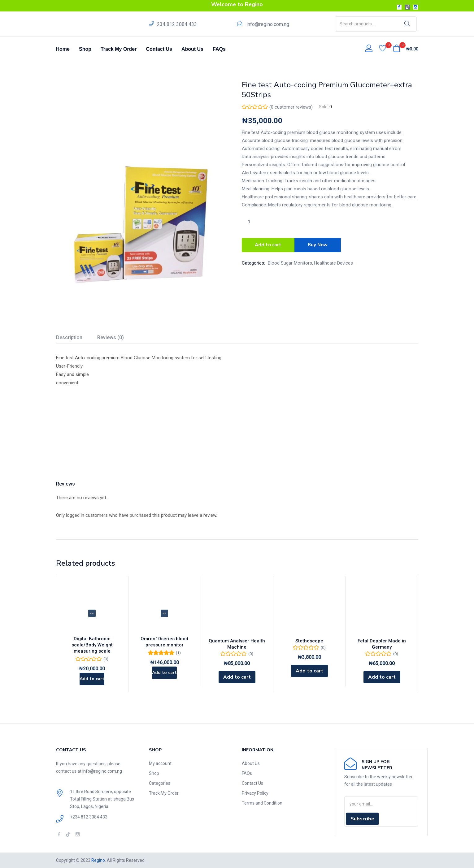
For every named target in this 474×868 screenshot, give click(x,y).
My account (160, 763)
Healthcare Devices (333, 261)
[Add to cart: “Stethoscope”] (309, 671)
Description (69, 337)
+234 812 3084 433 (89, 817)
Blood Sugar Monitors (290, 261)
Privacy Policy (255, 793)
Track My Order (119, 49)
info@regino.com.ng (268, 24)
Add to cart (268, 244)
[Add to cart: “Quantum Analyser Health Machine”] (237, 677)
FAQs (219, 49)
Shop (85, 49)
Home (63, 49)
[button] (406, 49)
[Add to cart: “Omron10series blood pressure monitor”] (165, 677)
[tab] (77, 338)
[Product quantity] (249, 222)
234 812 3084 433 (177, 24)
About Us (192, 49)
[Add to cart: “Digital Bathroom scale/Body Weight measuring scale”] (92, 677)
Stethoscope (309, 641)
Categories (160, 783)
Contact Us (159, 49)
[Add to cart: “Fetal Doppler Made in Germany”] (382, 677)
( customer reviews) (291, 107)
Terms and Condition (262, 803)
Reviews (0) (111, 337)
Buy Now (320, 244)
